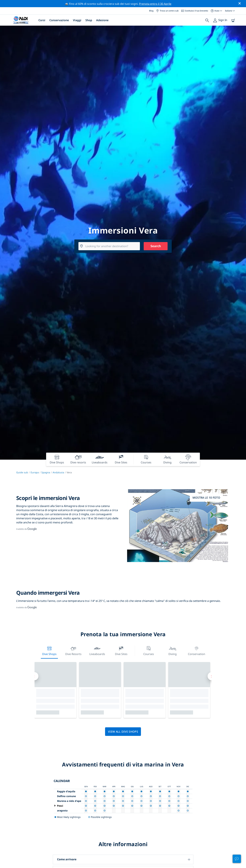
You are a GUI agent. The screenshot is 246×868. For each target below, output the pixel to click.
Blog (151, 11)
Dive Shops (49, 650)
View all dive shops (123, 732)
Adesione (102, 20)
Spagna (46, 472)
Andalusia (58, 472)
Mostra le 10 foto (206, 498)
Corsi (42, 20)
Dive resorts (73, 650)
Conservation (197, 650)
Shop (89, 20)
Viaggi (77, 20)
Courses (149, 650)
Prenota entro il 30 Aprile (155, 4)
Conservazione (59, 20)
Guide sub (22, 472)
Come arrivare (67, 859)
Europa (35, 472)
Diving (173, 650)
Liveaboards (97, 650)
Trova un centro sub (167, 11)
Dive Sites (121, 650)
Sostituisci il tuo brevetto (195, 11)
